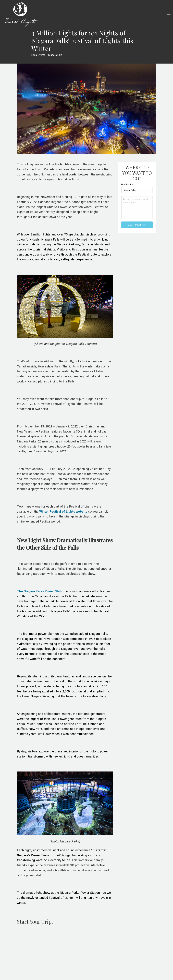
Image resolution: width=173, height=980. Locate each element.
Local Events (38, 55)
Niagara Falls (55, 55)
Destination (127, 185)
